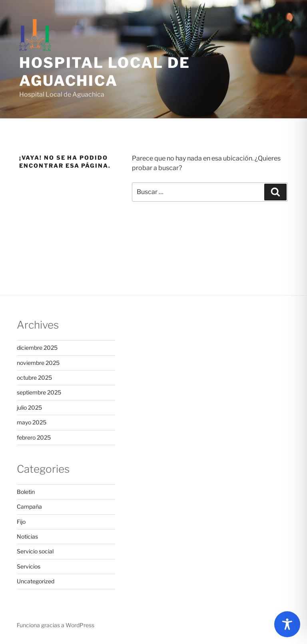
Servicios (29, 566)
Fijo (21, 522)
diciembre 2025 (37, 348)
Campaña (29, 506)
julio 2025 (29, 407)
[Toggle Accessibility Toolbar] (287, 624)
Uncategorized (36, 581)
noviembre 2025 (38, 363)
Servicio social (35, 551)
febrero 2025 (34, 437)
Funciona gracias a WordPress (56, 625)
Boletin (26, 492)
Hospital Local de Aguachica (105, 72)
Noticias (27, 536)
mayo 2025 (32, 422)
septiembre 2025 (39, 392)
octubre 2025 (34, 377)
